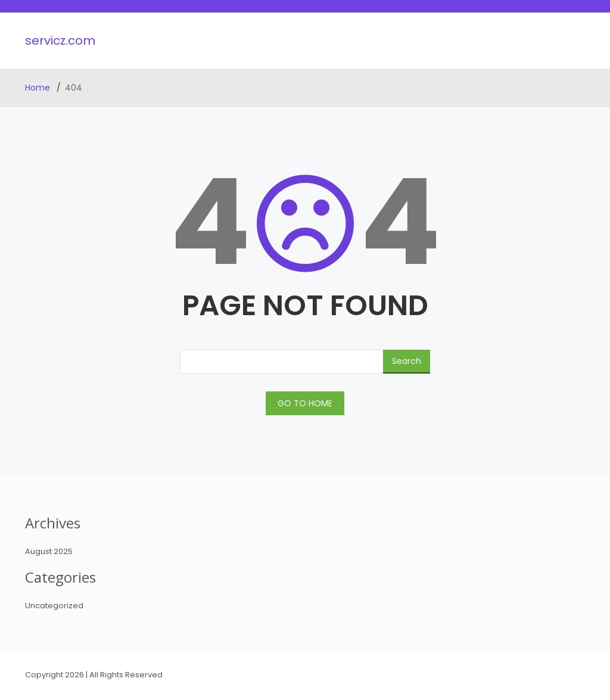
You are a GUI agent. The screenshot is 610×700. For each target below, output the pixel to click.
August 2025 (49, 551)
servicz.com (60, 41)
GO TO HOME (305, 403)
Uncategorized (54, 606)
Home (39, 88)
